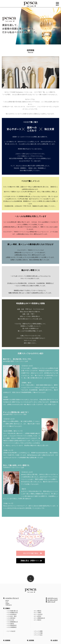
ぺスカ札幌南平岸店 (12, 612)
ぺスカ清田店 (10, 623)
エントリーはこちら (31, 553)
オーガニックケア (53, 600)
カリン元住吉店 (38, 614)
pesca (7, 600)
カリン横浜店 (38, 610)
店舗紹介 (8, 608)
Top (30, 578)
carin (7, 602)
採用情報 (31, 639)
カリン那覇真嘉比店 (39, 618)
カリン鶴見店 (38, 619)
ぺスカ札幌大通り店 (12, 610)
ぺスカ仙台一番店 (12, 616)
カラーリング (51, 602)
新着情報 (8, 639)
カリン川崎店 (38, 612)
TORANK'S (9, 605)
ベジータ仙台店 (11, 630)
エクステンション (53, 598)
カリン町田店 (38, 616)
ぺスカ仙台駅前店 (12, 614)
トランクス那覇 (38, 630)
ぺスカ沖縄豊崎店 (12, 626)
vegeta (7, 603)
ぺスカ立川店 (10, 619)
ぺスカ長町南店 (11, 618)
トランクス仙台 (38, 634)
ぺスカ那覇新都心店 (12, 621)
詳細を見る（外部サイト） (31, 561)
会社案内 (55, 639)
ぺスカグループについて (12, 598)
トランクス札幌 (38, 632)
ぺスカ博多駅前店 (12, 625)
